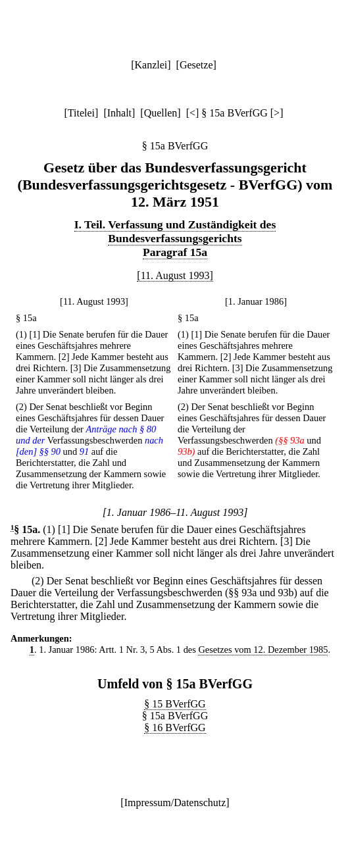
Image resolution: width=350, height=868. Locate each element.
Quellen (161, 113)
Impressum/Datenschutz (175, 803)
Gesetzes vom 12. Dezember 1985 (263, 650)
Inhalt (119, 113)
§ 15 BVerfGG (175, 704)
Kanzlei (151, 65)
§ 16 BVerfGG (175, 728)
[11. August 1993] (175, 275)
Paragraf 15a (175, 252)
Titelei (81, 113)
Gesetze (196, 65)
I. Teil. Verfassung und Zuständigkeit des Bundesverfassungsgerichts (175, 231)
